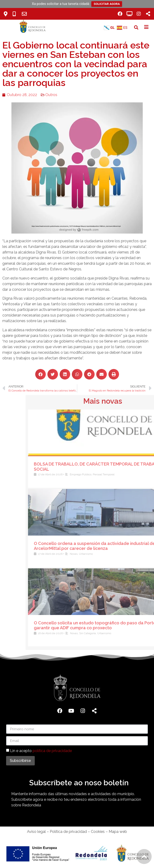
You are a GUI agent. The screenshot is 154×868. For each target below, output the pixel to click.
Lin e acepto (41, 751)
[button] (136, 28)
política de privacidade (52, 751)
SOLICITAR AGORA (107, 4)
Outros (46, 95)
